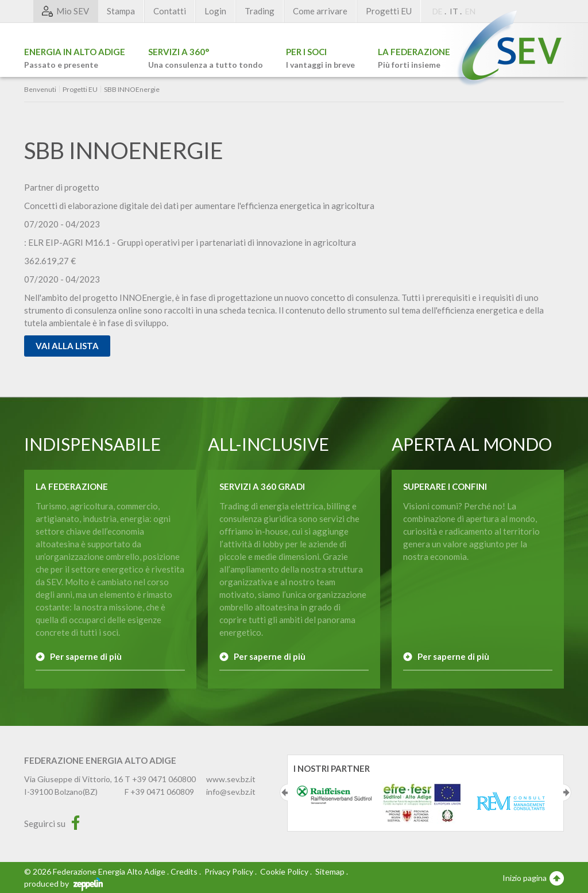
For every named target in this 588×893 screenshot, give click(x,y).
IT (454, 11)
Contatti (170, 11)
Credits (184, 871)
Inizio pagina (533, 877)
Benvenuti (40, 90)
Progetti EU (389, 11)
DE (438, 11)
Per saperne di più (86, 656)
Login (215, 11)
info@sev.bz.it (231, 792)
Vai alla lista (67, 346)
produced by (63, 884)
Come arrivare (320, 11)
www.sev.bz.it (231, 779)
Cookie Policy (284, 871)
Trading (260, 11)
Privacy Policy (229, 871)
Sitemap (330, 871)
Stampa (121, 11)
